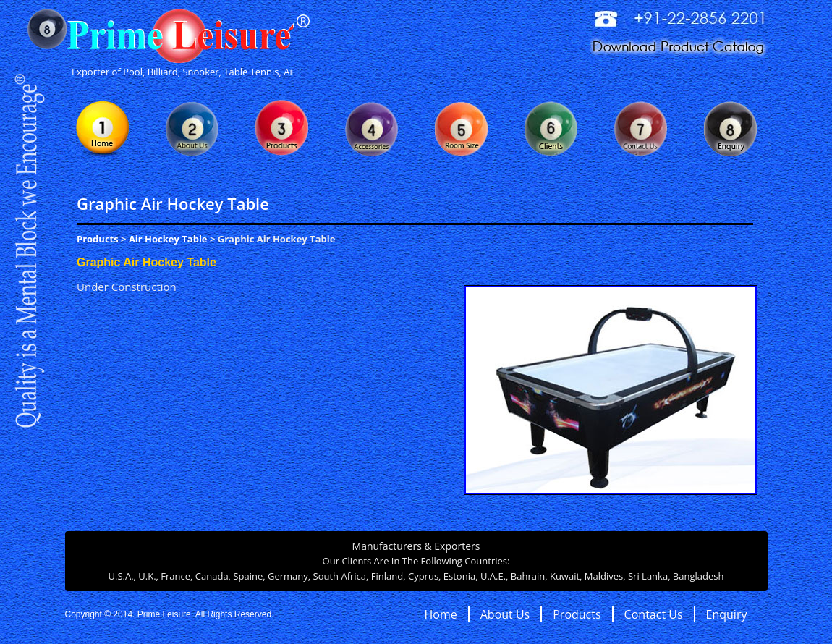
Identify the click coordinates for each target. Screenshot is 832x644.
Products (98, 239)
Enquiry (727, 614)
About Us (505, 614)
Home (441, 614)
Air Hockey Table (168, 239)
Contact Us (654, 614)
